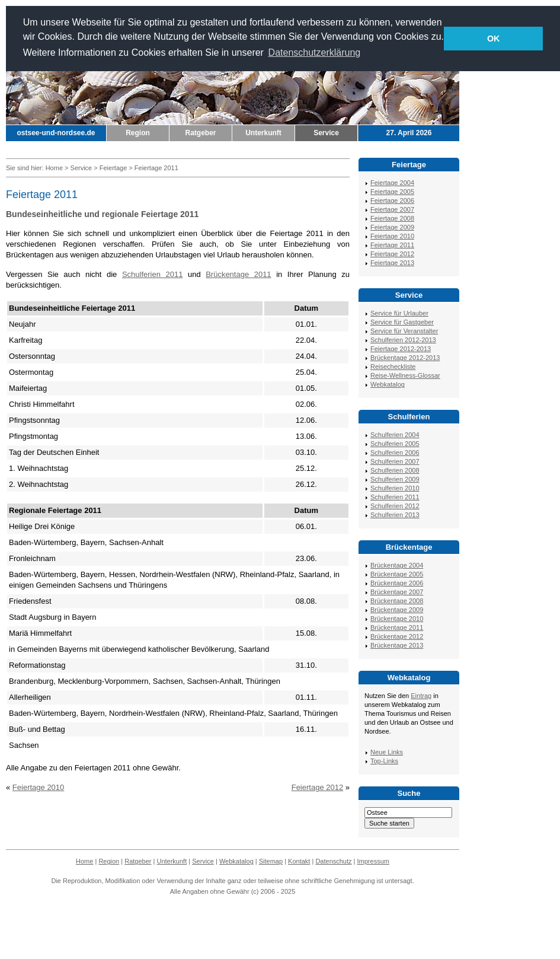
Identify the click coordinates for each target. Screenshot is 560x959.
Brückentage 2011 (238, 274)
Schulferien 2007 (395, 461)
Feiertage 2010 (38, 787)
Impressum (373, 861)
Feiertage (113, 168)
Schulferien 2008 (395, 470)
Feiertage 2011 (392, 245)
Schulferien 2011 (153, 274)
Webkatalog (388, 384)
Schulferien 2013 (395, 515)
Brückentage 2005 (397, 574)
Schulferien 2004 (395, 435)
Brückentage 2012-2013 (405, 358)
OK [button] (494, 39)
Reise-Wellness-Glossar (405, 375)
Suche (409, 793)
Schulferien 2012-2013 (403, 340)
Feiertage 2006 (392, 200)
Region (138, 133)
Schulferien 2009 (395, 479)
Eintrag (421, 696)
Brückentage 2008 (397, 601)
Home (54, 168)
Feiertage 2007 (392, 209)
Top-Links (384, 761)
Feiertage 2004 (392, 183)
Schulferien (409, 417)
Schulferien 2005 (395, 444)
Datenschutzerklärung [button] (315, 52)
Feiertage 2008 (392, 218)
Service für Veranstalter (404, 331)
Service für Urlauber (399, 313)
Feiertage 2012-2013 (401, 349)
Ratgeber (200, 133)
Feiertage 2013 (392, 263)
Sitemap (271, 861)
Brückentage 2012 (397, 636)
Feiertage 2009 (392, 227)
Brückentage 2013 (397, 645)
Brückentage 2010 (397, 619)
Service (326, 133)
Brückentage (409, 547)
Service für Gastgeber (402, 322)
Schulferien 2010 (395, 488)
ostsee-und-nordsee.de (56, 133)
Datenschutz (333, 861)
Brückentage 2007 (397, 592)
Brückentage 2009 (397, 610)
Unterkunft (263, 133)
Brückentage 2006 (397, 583)
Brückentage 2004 (397, 565)
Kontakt (299, 861)
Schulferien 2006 (395, 453)
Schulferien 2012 (395, 506)
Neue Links (387, 752)
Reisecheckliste (393, 367)
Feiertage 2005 (392, 192)
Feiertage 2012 (317, 787)
